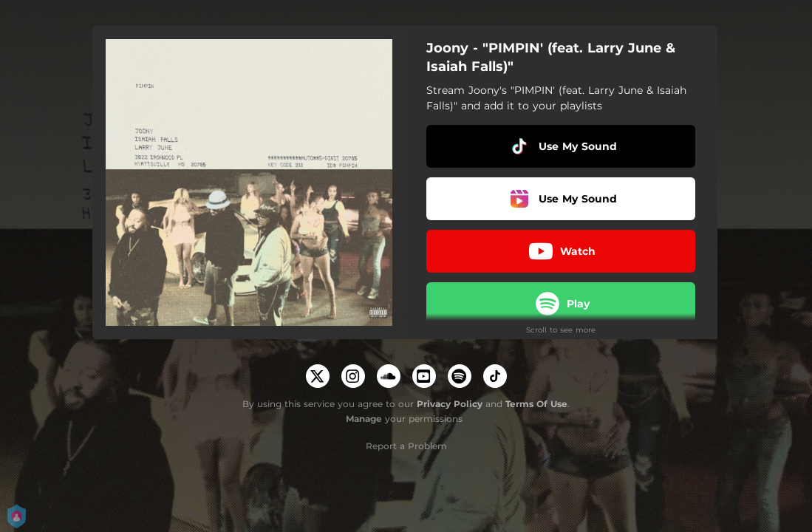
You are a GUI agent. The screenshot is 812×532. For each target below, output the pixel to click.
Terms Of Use (536, 404)
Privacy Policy (450, 404)
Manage (364, 419)
